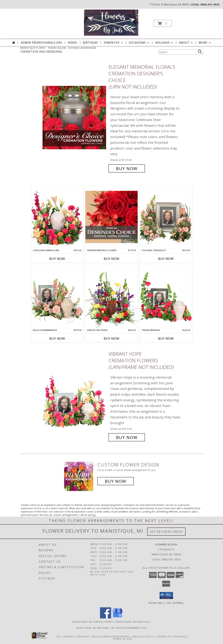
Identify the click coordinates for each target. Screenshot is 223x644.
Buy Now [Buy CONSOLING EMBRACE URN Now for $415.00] (57, 259)
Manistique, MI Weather (92, 628)
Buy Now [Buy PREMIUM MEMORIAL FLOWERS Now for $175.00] (111, 259)
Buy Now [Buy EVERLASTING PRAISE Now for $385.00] (111, 338)
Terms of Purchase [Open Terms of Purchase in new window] (172, 636)
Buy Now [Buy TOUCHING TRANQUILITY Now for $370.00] (166, 259)
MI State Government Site (129, 628)
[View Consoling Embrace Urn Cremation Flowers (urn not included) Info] (57, 217)
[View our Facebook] (106, 617)
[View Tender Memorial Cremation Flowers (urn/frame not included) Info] (166, 297)
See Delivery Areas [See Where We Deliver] (166, 532)
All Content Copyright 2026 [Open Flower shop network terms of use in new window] (77, 636)
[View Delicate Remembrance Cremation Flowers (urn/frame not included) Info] (57, 297)
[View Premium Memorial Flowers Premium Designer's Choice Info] (111, 217)
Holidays (164, 43)
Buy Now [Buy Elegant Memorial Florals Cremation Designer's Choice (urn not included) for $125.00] (127, 168)
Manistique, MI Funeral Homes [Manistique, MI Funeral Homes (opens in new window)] (93, 622)
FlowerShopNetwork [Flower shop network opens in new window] (114, 636)
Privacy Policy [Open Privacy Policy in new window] (144, 636)
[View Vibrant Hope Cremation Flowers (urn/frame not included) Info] (75, 396)
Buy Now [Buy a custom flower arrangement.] (116, 481)
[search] (200, 52)
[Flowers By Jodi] (111, 22)
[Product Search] (178, 52)
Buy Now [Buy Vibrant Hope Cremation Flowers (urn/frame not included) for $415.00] (127, 437)
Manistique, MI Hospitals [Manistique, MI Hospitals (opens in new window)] (133, 622)
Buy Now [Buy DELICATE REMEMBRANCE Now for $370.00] (57, 338)
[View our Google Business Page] (117, 617)
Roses (73, 43)
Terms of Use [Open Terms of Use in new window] (122, 639)
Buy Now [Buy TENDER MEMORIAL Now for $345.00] (166, 338)
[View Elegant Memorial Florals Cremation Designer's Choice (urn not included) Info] (75, 118)
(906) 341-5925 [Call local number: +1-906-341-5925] (210, 4)
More (205, 43)
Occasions (139, 43)
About (186, 43)
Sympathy (114, 43)
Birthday (90, 43)
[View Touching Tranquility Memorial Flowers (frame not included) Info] (166, 217)
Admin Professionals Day (41, 43)
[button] (163, 23)
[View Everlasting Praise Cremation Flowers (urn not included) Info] (111, 297)
